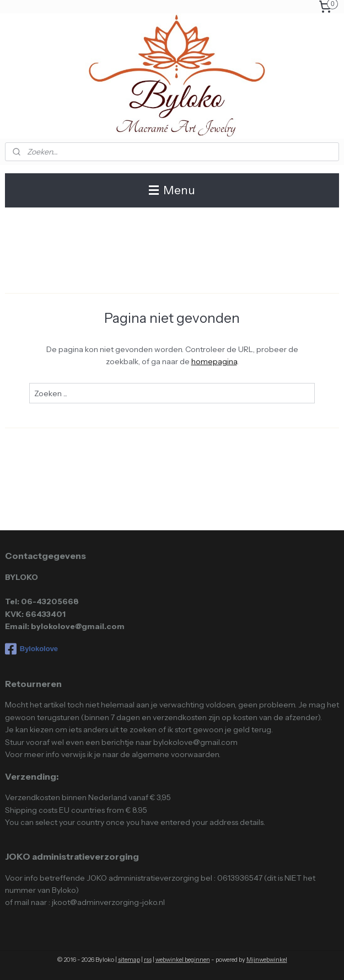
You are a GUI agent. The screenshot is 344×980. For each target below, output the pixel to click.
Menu (172, 190)
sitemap (129, 960)
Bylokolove (31, 649)
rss (148, 960)
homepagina (214, 361)
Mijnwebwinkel (267, 960)
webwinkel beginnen (183, 960)
